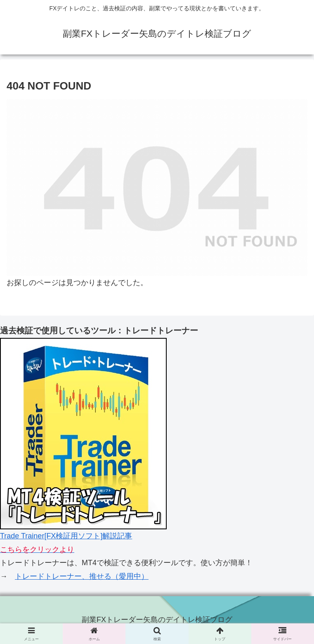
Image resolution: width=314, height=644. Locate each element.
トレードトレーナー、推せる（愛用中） (82, 576)
